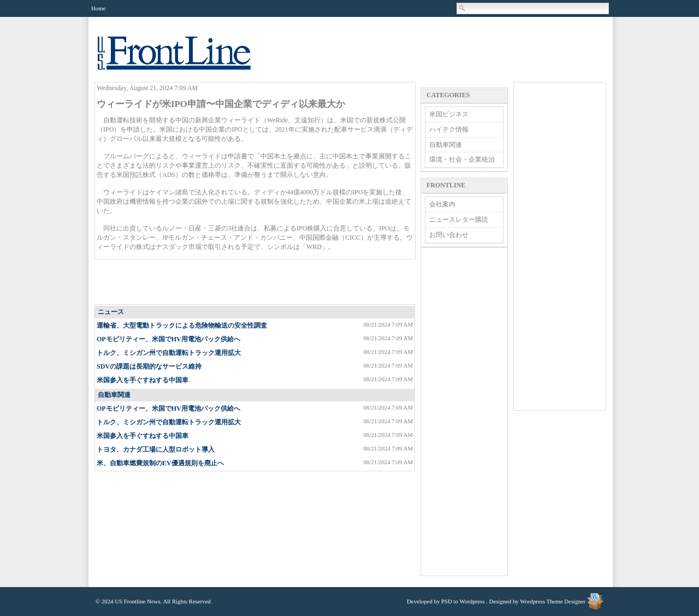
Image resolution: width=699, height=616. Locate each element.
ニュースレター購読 (459, 220)
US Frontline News (185, 59)
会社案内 (442, 204)
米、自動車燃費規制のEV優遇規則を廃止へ (160, 463)
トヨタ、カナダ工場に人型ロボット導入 (156, 449)
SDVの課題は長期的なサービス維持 (149, 366)
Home (98, 8)
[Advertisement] (256, 282)
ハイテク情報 (449, 129)
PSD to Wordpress (463, 601)
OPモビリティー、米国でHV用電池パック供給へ (168, 339)
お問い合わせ (449, 235)
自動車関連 (114, 395)
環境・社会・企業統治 (462, 159)
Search (463, 8)
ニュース (111, 312)
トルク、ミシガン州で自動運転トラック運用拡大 (169, 353)
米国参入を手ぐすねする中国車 (143, 380)
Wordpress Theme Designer (553, 601)
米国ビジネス (449, 114)
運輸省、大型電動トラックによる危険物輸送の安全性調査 (182, 325)
